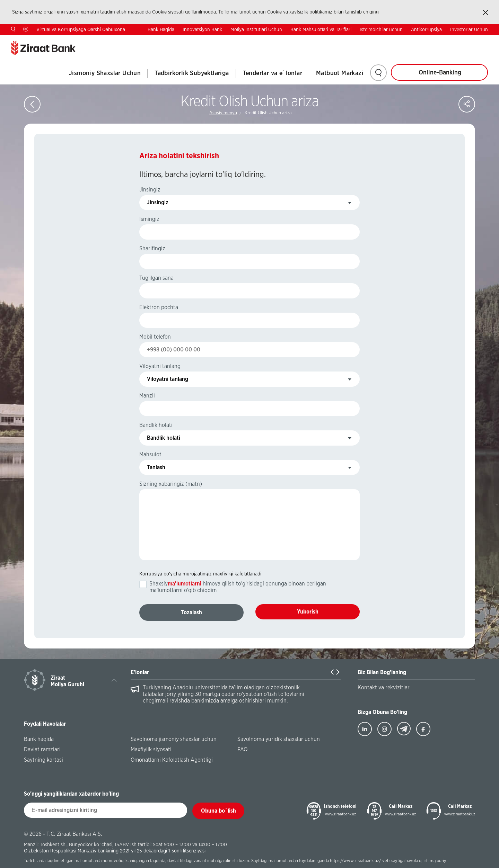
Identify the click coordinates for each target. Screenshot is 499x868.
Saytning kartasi (43, 760)
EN (463, 41)
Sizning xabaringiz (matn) (171, 484)
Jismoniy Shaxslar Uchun (105, 73)
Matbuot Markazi (340, 73)
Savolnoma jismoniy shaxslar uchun (174, 739)
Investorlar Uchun (469, 30)
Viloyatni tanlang (160, 366)
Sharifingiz (152, 249)
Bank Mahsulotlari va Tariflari (321, 30)
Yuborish (308, 612)
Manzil (147, 396)
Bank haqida (39, 739)
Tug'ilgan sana (156, 278)
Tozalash (191, 612)
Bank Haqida (161, 30)
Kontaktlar (412, 41)
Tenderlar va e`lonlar (273, 73)
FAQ (242, 750)
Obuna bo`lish (218, 811)
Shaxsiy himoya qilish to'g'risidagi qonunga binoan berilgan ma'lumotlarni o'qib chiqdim (238, 587)
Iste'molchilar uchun (381, 30)
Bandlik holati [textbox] (164, 438)
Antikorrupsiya (426, 30)
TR (441, 41)
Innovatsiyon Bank (202, 30)
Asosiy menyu (223, 113)
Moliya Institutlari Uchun (256, 30)
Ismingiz (149, 219)
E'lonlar (140, 672)
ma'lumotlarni (185, 584)
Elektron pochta (159, 307)
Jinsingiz (150, 190)
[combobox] (249, 203)
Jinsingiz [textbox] (158, 203)
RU (485, 41)
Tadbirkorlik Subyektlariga (192, 73)
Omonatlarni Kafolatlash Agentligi (172, 760)
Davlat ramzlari (42, 750)
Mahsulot (150, 455)
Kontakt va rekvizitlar (384, 688)
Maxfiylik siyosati (151, 750)
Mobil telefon (155, 337)
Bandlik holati (156, 425)
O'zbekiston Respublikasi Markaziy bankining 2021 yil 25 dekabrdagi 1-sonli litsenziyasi (115, 851)
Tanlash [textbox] (156, 467)
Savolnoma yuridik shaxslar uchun (279, 739)
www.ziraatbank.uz (340, 814)
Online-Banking (440, 73)
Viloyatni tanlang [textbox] (168, 379)
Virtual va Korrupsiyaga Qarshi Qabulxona (81, 30)
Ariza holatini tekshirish (179, 156)
